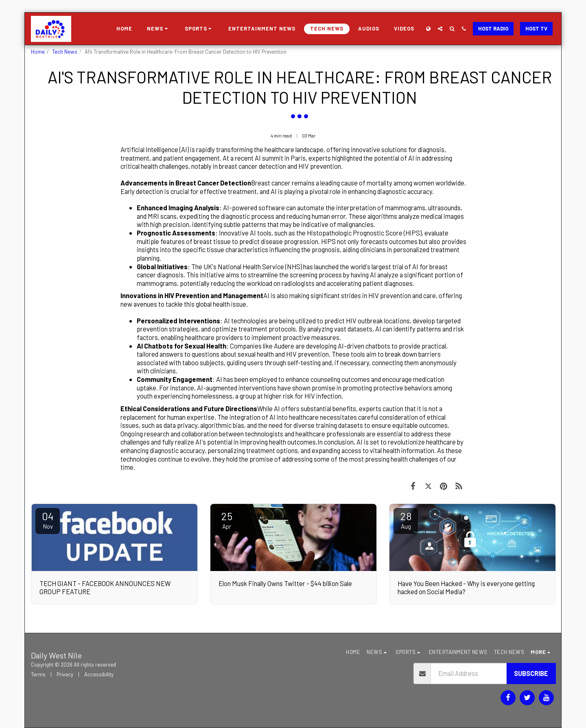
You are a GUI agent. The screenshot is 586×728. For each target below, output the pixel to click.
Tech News (65, 52)
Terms (38, 674)
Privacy (65, 674)
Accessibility (99, 674)
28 (406, 520)
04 (48, 520)
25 (227, 520)
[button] (159, 29)
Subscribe (531, 673)
